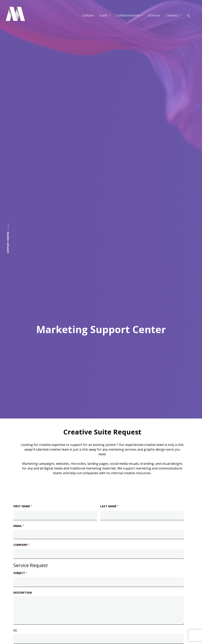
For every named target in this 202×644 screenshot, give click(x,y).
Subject (19, 573)
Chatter (154, 15)
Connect (173, 15)
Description (23, 593)
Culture (88, 15)
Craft (104, 15)
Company (20, 545)
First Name (22, 506)
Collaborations (128, 15)
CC (15, 630)
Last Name (108, 506)
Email (18, 526)
